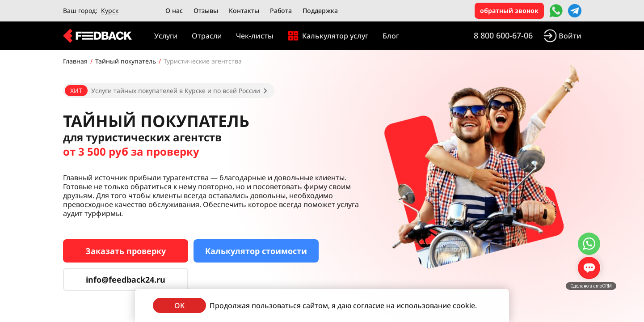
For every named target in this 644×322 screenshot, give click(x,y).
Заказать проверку (126, 251)
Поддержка (320, 11)
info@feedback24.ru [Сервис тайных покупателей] (126, 280)
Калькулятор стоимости (256, 251)
